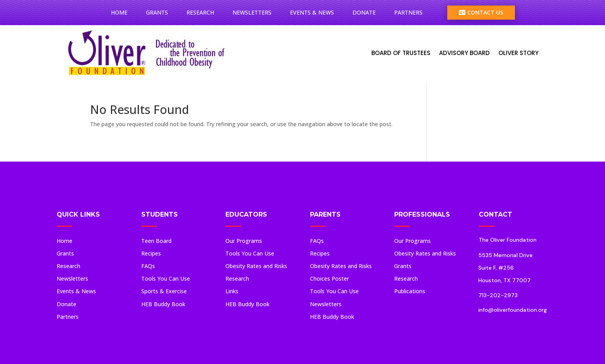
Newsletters (252, 12)
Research (200, 12)
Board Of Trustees (401, 53)
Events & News (312, 12)
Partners (408, 12)
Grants (157, 12)
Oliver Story (518, 53)
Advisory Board (464, 53)
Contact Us (481, 12)
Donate (364, 12)
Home (119, 12)
